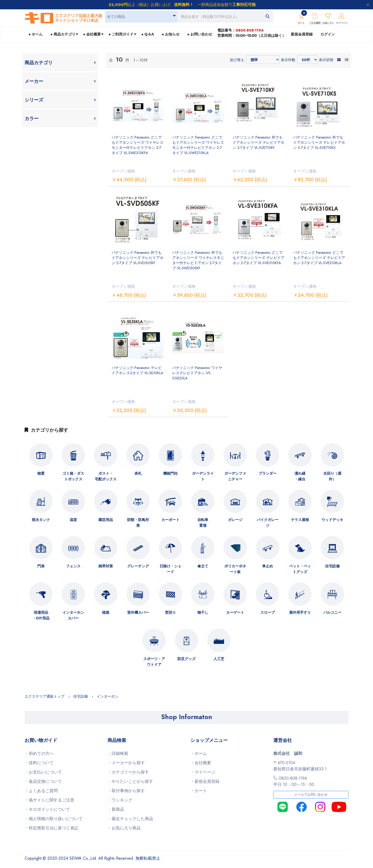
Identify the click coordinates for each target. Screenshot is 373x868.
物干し (203, 612)
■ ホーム (35, 34)
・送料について (39, 763)
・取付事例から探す (126, 791)
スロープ (268, 612)
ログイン (328, 34)
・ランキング (120, 800)
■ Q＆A (148, 34)
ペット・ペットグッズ (300, 569)
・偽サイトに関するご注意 (49, 800)
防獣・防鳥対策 (138, 523)
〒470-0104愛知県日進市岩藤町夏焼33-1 (300, 766)
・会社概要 (201, 763)
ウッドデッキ (332, 520)
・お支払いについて (43, 772)
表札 (138, 473)
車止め (268, 566)
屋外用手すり (300, 612)
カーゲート (235, 612)
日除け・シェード (170, 569)
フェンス (73, 566)
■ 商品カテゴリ (63, 34)
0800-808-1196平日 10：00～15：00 (294, 781)
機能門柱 (170, 473)
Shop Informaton (187, 717)
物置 (41, 473)
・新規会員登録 (205, 781)
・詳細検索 (118, 753)
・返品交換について (43, 781)
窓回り (170, 612)
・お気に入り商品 (124, 828)
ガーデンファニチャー (235, 476)
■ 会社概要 (92, 34)
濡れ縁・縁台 (300, 476)
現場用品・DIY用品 (41, 615)
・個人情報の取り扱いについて (54, 819)
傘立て (203, 566)
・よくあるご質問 (41, 791)
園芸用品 (106, 520)
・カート (199, 791)
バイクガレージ (268, 523)
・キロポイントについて (47, 809)
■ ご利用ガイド (121, 34)
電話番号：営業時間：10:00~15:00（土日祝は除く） (252, 33)
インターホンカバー (73, 615)
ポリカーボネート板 (235, 569)
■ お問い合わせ (200, 34)
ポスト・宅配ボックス (106, 476)
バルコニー (332, 612)
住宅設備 (332, 566)
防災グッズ (187, 659)
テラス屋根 (300, 520)
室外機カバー (138, 612)
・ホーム (199, 753)
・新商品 (116, 809)
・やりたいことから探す (130, 781)
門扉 (41, 566)
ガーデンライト (203, 476)
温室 (73, 520)
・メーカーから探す (126, 763)
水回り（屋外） (332, 476)
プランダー (268, 473)
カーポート (170, 520)
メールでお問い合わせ (311, 795)
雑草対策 (106, 566)
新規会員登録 (302, 34)
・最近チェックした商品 (130, 819)
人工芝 (219, 659)
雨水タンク (41, 520)
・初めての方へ (39, 753)
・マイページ (203, 772)
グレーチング (138, 566)
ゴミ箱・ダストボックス (73, 476)
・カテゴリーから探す (128, 772)
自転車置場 (203, 523)
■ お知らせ (170, 34)
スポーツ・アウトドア (154, 662)
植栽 (106, 612)
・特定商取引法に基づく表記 (52, 828)
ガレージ (235, 520)
